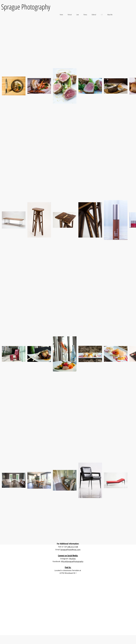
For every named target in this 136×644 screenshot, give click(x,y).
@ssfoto (72, 559)
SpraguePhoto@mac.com (70, 550)
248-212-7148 (73, 547)
